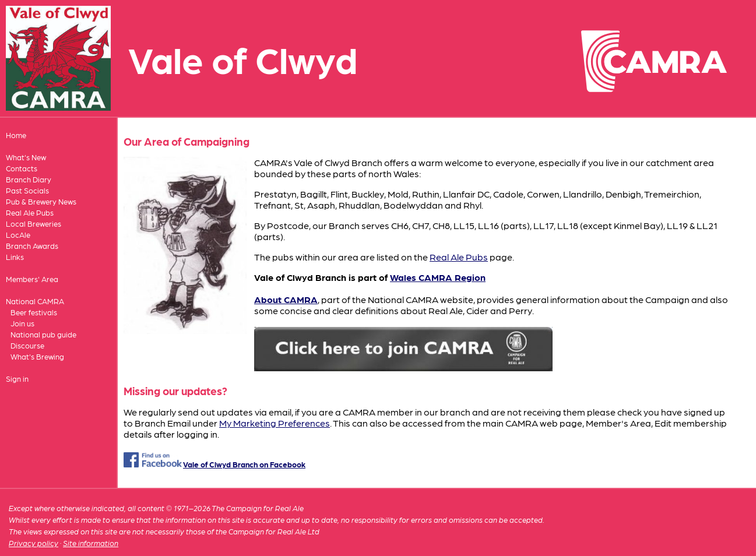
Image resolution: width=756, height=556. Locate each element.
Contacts (22, 168)
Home (16, 135)
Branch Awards (32, 246)
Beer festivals (34, 312)
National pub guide (43, 334)
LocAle (18, 235)
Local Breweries (34, 224)
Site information (91, 543)
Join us (22, 323)
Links (15, 257)
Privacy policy (34, 543)
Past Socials (27, 190)
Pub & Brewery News (41, 201)
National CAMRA (35, 301)
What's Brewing (37, 356)
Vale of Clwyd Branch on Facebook (244, 464)
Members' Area (32, 279)
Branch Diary (29, 179)
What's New (26, 157)
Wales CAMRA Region (438, 277)
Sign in (17, 379)
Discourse (27, 345)
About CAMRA (286, 299)
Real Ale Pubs (30, 212)
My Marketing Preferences (275, 423)
